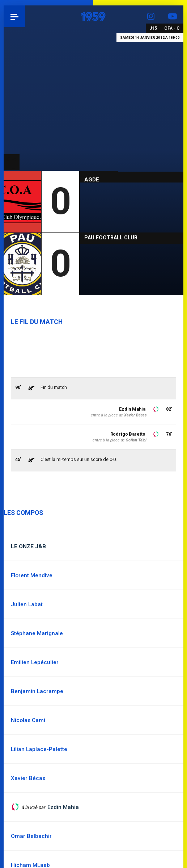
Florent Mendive (32, 575)
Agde (92, 180)
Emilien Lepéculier (35, 662)
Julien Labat (27, 604)
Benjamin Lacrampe (37, 691)
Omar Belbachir (31, 836)
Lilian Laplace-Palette (39, 749)
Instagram (151, 16)
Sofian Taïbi (136, 440)
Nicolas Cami (28, 720)
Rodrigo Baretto (128, 434)
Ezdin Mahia (132, 409)
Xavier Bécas (135, 415)
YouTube (173, 16)
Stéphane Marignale (37, 633)
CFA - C (172, 28)
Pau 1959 (25, 16)
